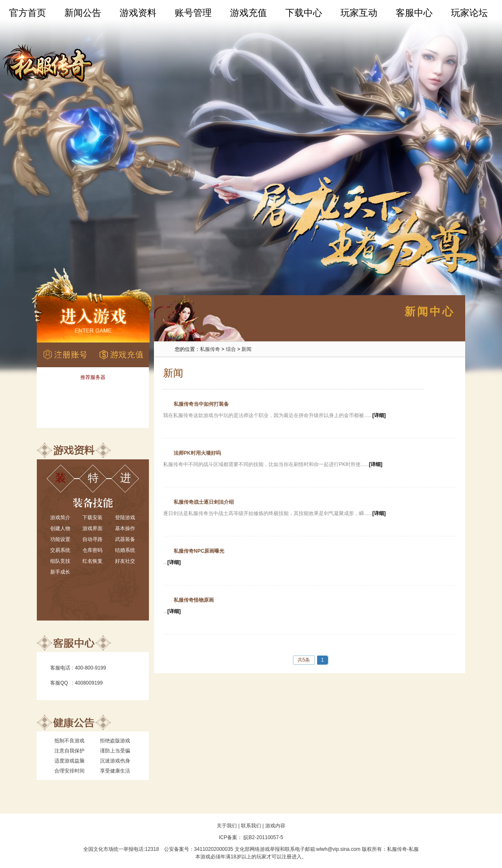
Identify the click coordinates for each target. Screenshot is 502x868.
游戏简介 (60, 518)
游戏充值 (248, 13)
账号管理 (193, 13)
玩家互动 (359, 13)
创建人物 (60, 528)
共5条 (304, 660)
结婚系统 (125, 550)
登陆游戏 (125, 518)
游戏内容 (275, 826)
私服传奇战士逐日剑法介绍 (204, 502)
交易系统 (60, 550)
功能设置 (60, 539)
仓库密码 (92, 550)
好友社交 (125, 561)
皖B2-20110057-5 (263, 837)
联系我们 (251, 826)
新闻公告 (83, 13)
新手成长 (60, 572)
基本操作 (125, 528)
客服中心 (414, 13)
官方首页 (28, 13)
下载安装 (92, 518)
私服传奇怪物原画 (194, 600)
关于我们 (227, 826)
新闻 (246, 349)
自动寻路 (92, 539)
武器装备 (125, 539)
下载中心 (304, 13)
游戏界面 (92, 528)
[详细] (379, 415)
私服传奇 (210, 349)
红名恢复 (92, 561)
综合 (231, 349)
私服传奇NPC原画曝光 (199, 551)
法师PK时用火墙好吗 (197, 453)
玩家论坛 (469, 13)
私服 (414, 849)
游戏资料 (138, 13)
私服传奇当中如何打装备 (201, 404)
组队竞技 (60, 561)
